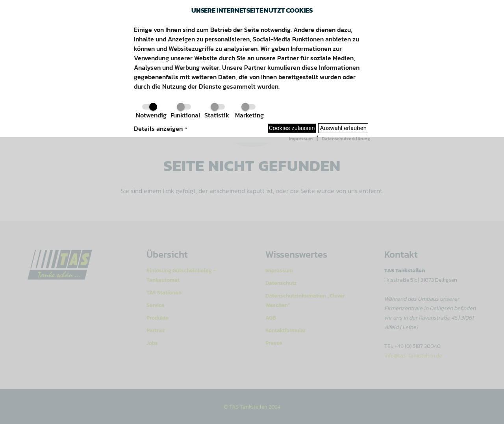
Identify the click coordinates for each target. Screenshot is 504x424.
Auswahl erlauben (343, 128)
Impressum (301, 139)
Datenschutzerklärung (346, 139)
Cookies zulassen (292, 128)
